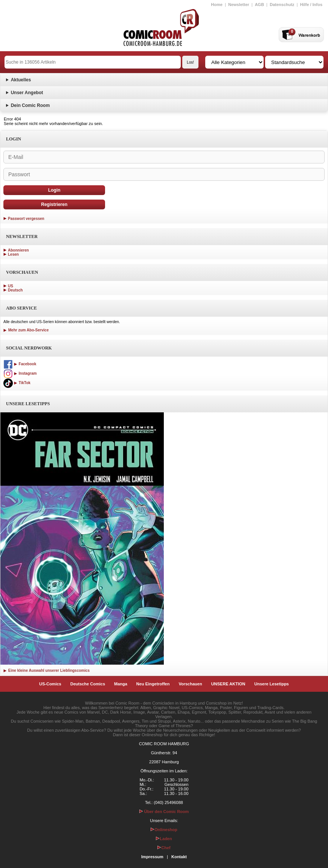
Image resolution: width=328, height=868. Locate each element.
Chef (164, 848)
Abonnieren (18, 250)
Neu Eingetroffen (153, 684)
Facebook (20, 364)
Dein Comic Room (30, 105)
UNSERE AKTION (228, 684)
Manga (121, 684)
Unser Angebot (27, 93)
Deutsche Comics (88, 684)
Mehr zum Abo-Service (26, 330)
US (11, 286)
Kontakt (179, 857)
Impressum (152, 857)
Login (54, 190)
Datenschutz (282, 5)
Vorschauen (190, 684)
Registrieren (54, 204)
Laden (164, 839)
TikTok (17, 383)
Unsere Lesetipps (272, 684)
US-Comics (50, 684)
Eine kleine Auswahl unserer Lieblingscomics (47, 670)
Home (217, 5)
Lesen (13, 254)
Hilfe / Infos (311, 5)
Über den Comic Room (164, 812)
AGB (259, 5)
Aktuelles (21, 80)
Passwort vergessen (26, 219)
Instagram (20, 373)
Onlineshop (164, 830)
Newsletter (239, 5)
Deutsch (15, 290)
